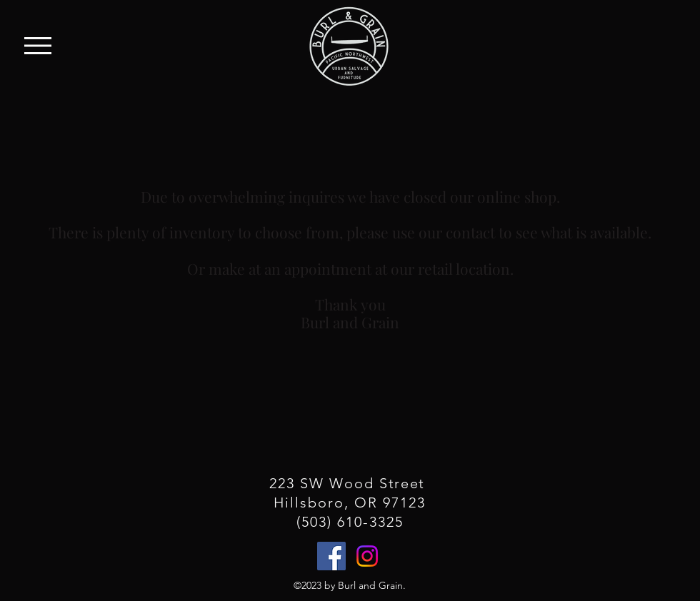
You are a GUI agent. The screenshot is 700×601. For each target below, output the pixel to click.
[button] (38, 46)
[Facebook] (331, 556)
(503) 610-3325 (350, 522)
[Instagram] (367, 556)
